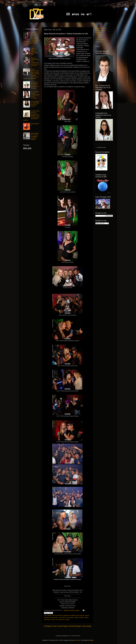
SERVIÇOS (99, 33)
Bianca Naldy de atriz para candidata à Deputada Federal (35, 136)
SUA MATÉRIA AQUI (101, 28)
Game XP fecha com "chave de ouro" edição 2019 (34, 51)
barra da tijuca (80, 615)
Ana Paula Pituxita (57, 615)
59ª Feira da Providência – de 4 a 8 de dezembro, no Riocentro (35, 85)
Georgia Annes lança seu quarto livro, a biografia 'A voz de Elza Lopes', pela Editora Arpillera (31, 116)
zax (63, 620)
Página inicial (68, 626)
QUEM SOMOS (100, 39)
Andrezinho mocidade (69, 615)
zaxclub (67, 620)
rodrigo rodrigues (79, 618)
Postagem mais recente (53, 626)
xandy (60, 620)
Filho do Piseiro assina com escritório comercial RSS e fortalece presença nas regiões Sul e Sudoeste (31, 74)
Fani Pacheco (54, 618)
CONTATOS (99, 42)
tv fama (53, 620)
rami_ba (78, 640)
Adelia (49, 615)
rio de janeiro (70, 618)
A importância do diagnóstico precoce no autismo (35, 104)
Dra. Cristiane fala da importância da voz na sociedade (35, 95)
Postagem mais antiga (82, 626)
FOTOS (98, 37)
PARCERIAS (99, 35)
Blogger (91, 640)
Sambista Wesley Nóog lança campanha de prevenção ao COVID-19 (35, 62)
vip (57, 620)
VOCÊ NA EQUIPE (101, 30)
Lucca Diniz (62, 618)
